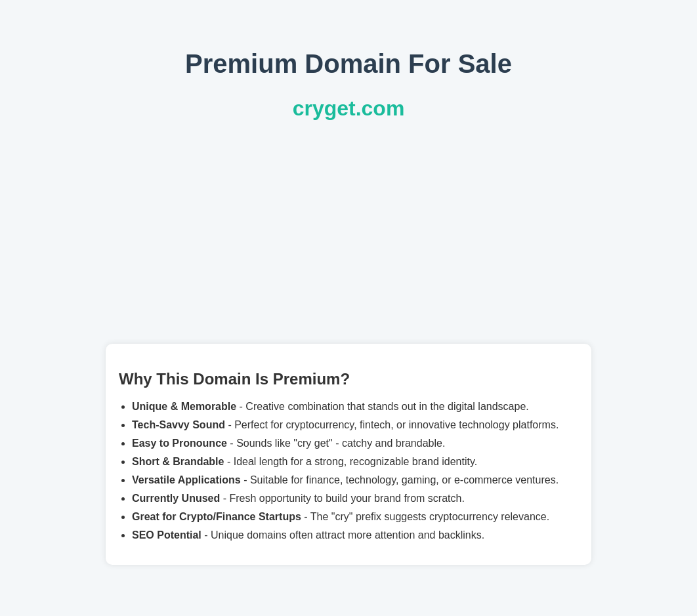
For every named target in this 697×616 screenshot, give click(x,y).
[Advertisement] (348, 232)
